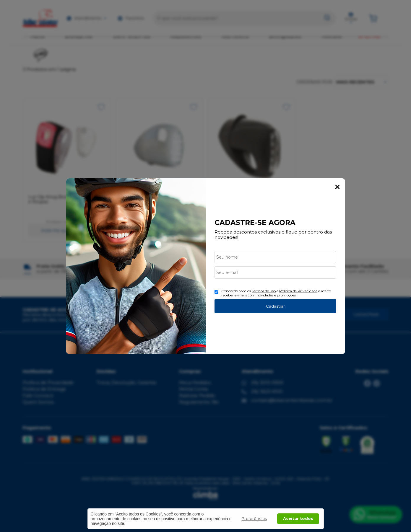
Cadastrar (275, 306)
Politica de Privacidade (298, 291)
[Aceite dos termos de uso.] (216, 292)
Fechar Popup (337, 187)
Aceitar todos (298, 518)
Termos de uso (264, 291)
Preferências (254, 518)
